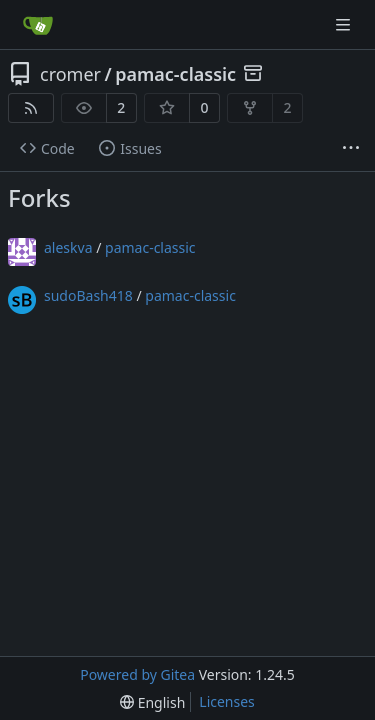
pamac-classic (175, 74)
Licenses (227, 701)
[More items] (351, 149)
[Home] (38, 25)
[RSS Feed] (31, 108)
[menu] (152, 702)
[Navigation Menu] (345, 24)
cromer (70, 74)
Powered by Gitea (137, 674)
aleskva (68, 247)
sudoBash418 (88, 295)
